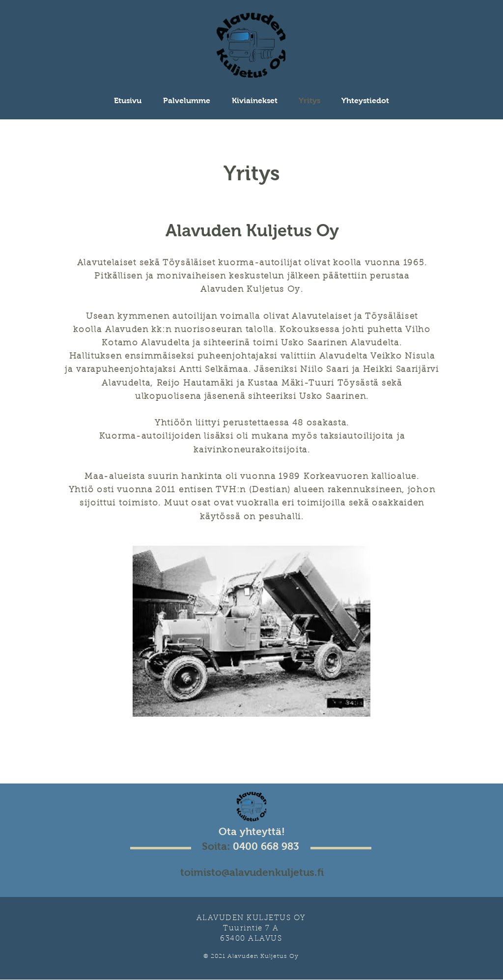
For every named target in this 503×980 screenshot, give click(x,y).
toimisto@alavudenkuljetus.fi (252, 872)
